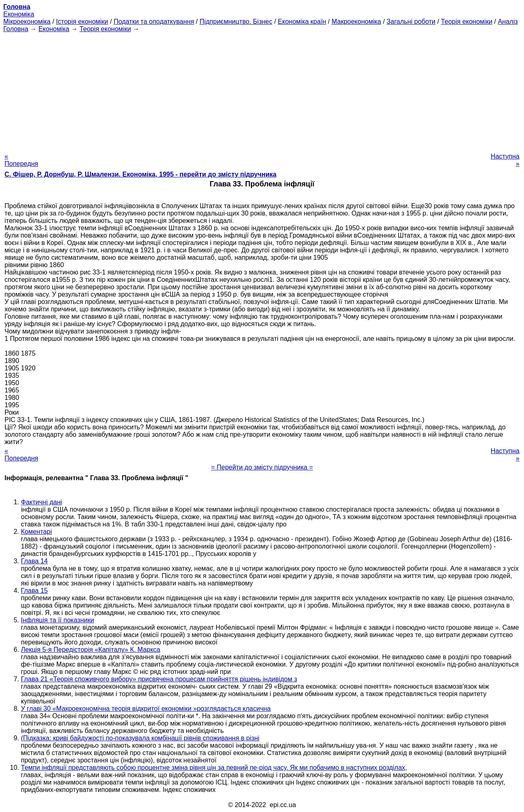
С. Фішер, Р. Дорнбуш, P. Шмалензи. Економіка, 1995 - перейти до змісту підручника (140, 174)
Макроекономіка (357, 22)
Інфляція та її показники (57, 620)
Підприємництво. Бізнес (236, 22)
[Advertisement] (262, 90)
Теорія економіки (466, 22)
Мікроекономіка (27, 22)
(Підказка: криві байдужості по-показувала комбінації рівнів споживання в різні (140, 738)
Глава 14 (34, 561)
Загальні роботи (411, 22)
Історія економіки (82, 22)
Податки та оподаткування (154, 22)
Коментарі (36, 532)
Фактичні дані (41, 502)
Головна (16, 29)
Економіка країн (302, 22)
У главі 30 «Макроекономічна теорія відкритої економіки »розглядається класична (146, 709)
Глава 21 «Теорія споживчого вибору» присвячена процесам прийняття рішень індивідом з (159, 679)
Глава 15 (34, 591)
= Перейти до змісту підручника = (262, 467)
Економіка (19, 14)
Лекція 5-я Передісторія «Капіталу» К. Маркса (91, 650)
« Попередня (21, 160)
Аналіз (508, 22)
